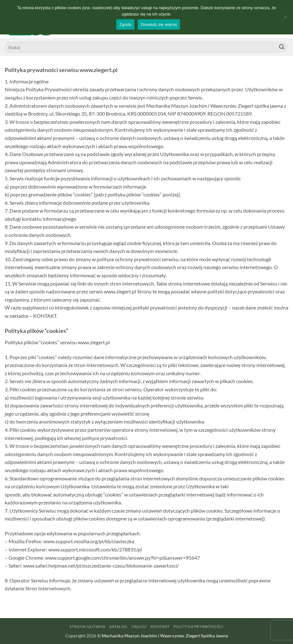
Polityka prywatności (198, 626)
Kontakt (160, 626)
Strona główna (87, 626)
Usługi (139, 626)
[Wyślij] (282, 47)
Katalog (118, 626)
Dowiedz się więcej (159, 24)
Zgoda (125, 24)
